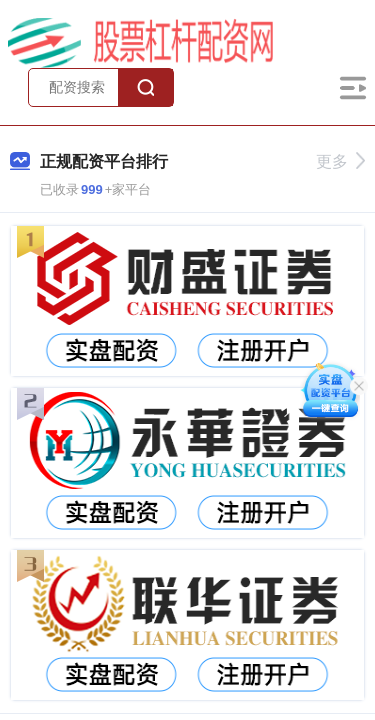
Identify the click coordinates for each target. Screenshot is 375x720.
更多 (340, 161)
